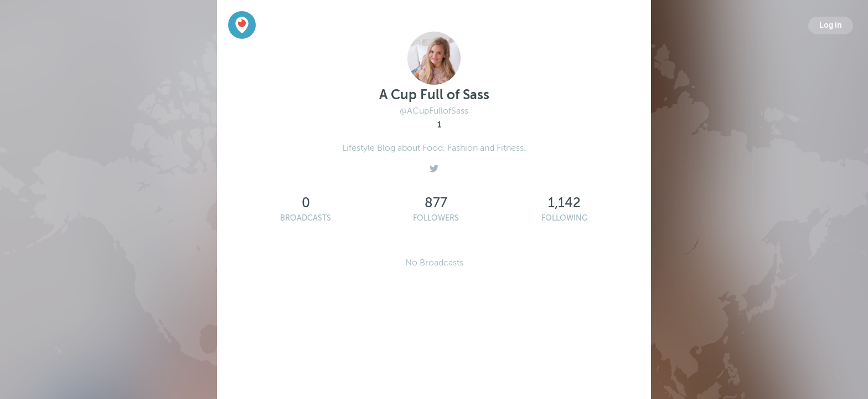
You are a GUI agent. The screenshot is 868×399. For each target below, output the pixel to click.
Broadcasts (306, 218)
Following (565, 218)
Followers (436, 218)
